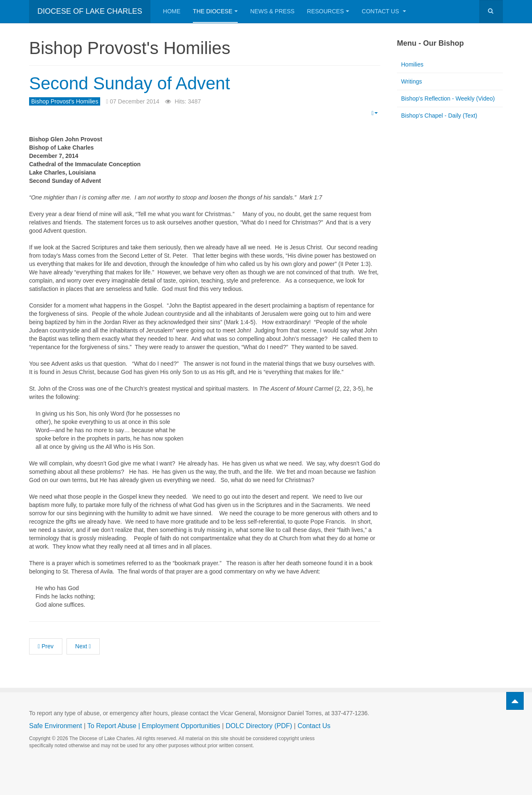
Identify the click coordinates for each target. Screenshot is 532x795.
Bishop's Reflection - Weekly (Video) (448, 98)
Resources (328, 11)
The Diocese (215, 11)
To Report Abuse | (115, 726)
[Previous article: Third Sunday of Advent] (46, 646)
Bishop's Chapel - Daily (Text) (439, 116)
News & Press (272, 11)
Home (172, 11)
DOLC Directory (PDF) (259, 726)
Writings (411, 81)
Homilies (412, 64)
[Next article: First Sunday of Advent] (83, 646)
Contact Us (384, 11)
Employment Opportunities (181, 726)
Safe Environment (55, 726)
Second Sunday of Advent (129, 83)
